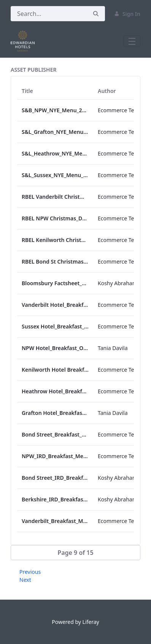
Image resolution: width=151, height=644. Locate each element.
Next (25, 580)
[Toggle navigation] (132, 41)
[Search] (49, 14)
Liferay (91, 622)
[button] (75, 553)
